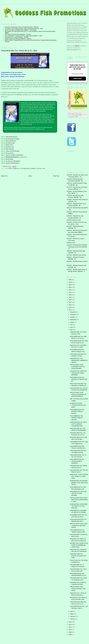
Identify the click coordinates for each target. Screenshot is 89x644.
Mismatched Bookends (12, 157)
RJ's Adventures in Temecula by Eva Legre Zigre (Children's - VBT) (24, 36)
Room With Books (11, 141)
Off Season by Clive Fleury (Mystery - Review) (18, 34)
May (72, 330)
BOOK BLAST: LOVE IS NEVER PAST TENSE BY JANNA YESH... (79, 476)
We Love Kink (9, 153)
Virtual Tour (41, 169)
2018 (70, 300)
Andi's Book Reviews (11, 137)
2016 (70, 305)
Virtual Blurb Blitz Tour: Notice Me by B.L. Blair (19, 51)
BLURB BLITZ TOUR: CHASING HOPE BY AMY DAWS (78, 405)
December (73, 312)
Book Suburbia (10, 149)
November (73, 315)
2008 (70, 635)
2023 (70, 287)
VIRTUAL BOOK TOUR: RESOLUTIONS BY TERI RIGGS (78, 589)
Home (30, 176)
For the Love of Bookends (13, 161)
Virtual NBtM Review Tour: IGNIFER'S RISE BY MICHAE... (77, 411)
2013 (70, 622)
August (72, 322)
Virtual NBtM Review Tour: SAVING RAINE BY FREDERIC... (77, 461)
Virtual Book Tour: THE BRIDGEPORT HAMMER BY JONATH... (79, 360)
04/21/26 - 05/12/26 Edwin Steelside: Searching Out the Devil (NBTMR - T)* (77, 247)
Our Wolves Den (10, 143)
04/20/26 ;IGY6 (71, 243)
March (72, 614)
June (72, 327)
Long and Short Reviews (12, 151)
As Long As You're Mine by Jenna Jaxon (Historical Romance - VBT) (24, 28)
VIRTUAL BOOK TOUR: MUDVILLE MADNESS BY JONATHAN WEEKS (78, 394)
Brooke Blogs (9, 159)
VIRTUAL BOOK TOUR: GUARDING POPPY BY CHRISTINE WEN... (77, 367)
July (72, 325)
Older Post (56, 176)
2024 (70, 285)
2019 (70, 297)
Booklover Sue (10, 147)
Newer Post (4, 176)
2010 (70, 630)
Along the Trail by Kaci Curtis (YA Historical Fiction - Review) (22, 27)
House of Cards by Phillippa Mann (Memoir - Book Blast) (21, 30)
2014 (70, 310)
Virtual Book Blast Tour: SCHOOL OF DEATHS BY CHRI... (78, 556)
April (72, 611)
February (73, 616)
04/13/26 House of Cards (74, 220)
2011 (70, 627)
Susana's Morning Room (12, 163)
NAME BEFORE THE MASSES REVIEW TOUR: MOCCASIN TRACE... (79, 483)
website (77, 46)
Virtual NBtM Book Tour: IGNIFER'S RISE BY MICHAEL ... (77, 418)
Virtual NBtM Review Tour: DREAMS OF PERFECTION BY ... (79, 379)
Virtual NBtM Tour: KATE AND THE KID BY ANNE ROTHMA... (78, 493)
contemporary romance (28, 169)
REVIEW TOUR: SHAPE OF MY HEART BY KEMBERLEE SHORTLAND (79, 545)
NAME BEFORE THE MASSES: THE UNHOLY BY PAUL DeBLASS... (79, 506)
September (73, 320)
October (73, 317)
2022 (70, 290)
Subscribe (77, 79)
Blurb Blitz (16, 169)
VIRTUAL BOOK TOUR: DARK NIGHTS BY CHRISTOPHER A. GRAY (79, 500)
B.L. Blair (9, 169)
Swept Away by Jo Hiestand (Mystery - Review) (18, 39)
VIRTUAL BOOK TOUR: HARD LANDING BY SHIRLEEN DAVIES (79, 526)
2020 (70, 295)
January (73, 619)
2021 (70, 292)
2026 (70, 280)
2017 (70, 302)
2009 (70, 632)
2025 (70, 282)
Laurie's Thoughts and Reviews (14, 155)
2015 (70, 307)
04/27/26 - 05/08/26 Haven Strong (76, 255)
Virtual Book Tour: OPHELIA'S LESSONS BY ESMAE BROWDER (78, 373)
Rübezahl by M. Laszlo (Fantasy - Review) (17, 37)
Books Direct (9, 145)
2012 (70, 625)
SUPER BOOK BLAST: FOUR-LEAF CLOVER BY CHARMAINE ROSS (78, 424)
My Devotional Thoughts (12, 139)
